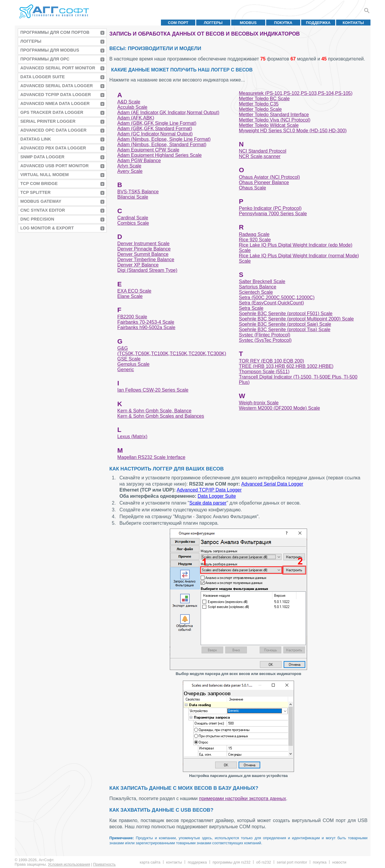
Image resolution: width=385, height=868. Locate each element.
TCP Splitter (36, 192)
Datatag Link (36, 139)
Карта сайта (150, 862)
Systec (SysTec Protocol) (265, 340)
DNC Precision (37, 219)
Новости (339, 862)
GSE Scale (129, 359)
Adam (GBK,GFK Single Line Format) (157, 123)
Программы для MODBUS (50, 50)
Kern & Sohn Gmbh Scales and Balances (161, 416)
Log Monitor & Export (47, 228)
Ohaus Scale (253, 188)
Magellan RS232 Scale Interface (151, 457)
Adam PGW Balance (139, 161)
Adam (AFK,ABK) (136, 118)
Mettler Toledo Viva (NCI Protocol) (275, 120)
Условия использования (69, 864)
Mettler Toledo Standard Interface (274, 115)
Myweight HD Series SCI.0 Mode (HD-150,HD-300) (293, 131)
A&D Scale (129, 102)
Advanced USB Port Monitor (55, 166)
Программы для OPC (45, 59)
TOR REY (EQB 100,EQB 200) (271, 361)
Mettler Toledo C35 (259, 104)
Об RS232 (263, 862)
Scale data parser (208, 503)
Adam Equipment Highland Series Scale (160, 155)
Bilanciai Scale (133, 197)
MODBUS (248, 23)
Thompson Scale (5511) (264, 372)
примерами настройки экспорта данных (242, 798)
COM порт (178, 23)
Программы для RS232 (231, 862)
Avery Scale (130, 171)
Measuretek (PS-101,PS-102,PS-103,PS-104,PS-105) (296, 93)
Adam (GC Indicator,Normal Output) (155, 134)
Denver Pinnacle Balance (144, 249)
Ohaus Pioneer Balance (264, 182)
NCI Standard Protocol (263, 151)
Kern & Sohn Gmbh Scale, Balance (154, 411)
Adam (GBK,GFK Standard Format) (155, 129)
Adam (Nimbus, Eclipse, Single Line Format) (164, 139)
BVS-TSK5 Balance (138, 192)
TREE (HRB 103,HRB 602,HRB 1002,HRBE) (286, 366)
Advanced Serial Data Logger (57, 86)
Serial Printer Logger (48, 121)
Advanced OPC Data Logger (53, 130)
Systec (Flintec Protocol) (265, 335)
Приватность (104, 864)
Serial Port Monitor (292, 862)
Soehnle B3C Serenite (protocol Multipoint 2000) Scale (296, 319)
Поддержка (318, 23)
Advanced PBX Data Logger (53, 148)
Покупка (283, 23)
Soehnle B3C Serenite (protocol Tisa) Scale (285, 330)
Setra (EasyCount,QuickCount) (271, 303)
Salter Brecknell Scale (262, 281)
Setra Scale (251, 308)
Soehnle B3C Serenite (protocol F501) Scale (286, 313)
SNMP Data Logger (43, 157)
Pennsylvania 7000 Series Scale (273, 214)
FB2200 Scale (132, 317)
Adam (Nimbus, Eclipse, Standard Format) (162, 145)
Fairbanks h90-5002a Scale (146, 327)
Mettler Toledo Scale (260, 109)
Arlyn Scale (129, 166)
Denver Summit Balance (143, 254)
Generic (126, 370)
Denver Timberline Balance (146, 260)
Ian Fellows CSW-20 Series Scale (153, 390)
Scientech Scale (256, 292)
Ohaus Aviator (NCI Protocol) (269, 177)
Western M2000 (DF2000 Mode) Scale (279, 408)
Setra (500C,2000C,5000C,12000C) (277, 297)
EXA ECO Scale (134, 291)
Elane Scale (130, 296)
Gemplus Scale (134, 364)
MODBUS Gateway (41, 201)
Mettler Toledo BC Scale (264, 99)
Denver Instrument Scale (143, 244)
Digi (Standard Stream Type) (147, 270)
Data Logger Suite (43, 77)
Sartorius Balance (258, 287)
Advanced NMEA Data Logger (55, 103)
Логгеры (213, 23)
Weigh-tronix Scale (259, 403)
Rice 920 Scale (255, 240)
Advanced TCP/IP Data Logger (56, 95)
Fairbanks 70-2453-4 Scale (146, 322)
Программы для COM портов (55, 32)
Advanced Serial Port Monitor (58, 68)
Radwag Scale (254, 234)
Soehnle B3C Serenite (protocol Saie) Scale (285, 324)
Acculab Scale (132, 107)
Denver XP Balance (138, 265)
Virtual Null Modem (45, 175)
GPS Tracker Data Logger (52, 112)
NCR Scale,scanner (260, 156)
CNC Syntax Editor (43, 210)
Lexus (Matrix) (132, 437)
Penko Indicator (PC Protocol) (270, 208)
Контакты (353, 23)
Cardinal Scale (133, 218)
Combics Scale (133, 223)
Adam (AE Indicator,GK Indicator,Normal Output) (168, 113)
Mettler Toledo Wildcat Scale (269, 125)
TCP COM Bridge (39, 184)
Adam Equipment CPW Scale (148, 150)
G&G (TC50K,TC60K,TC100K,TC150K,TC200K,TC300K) (172, 351)
